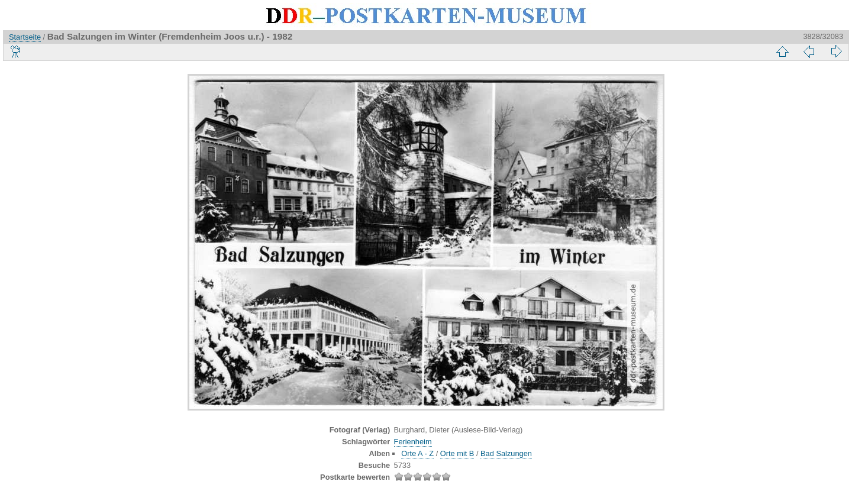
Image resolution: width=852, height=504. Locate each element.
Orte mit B (457, 453)
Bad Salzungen (506, 453)
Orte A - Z (417, 453)
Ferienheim (413, 442)
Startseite (25, 37)
